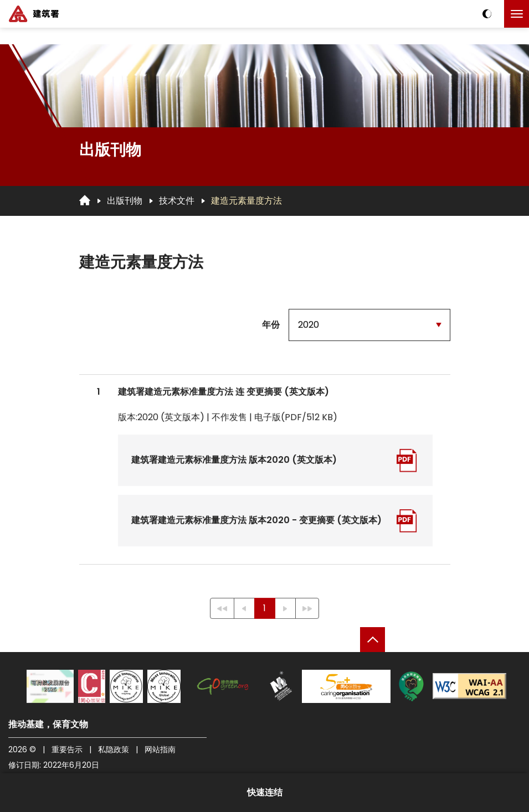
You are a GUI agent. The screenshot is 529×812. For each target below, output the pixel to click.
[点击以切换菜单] (517, 14)
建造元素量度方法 (246, 201)
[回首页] (85, 200)
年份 (271, 325)
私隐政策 (114, 749)
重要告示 (67, 749)
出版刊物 (125, 201)
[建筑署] (34, 14)
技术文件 (177, 201)
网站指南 (160, 749)
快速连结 (265, 792)
